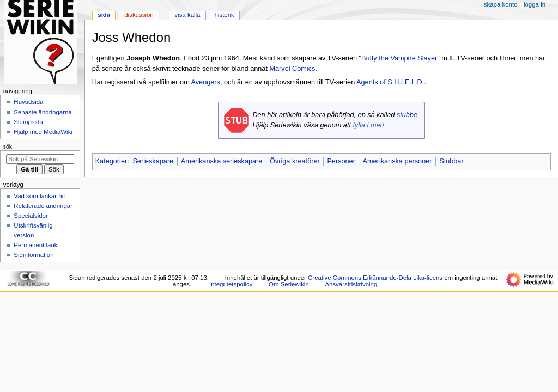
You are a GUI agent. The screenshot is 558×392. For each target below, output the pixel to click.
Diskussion (139, 15)
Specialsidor (31, 216)
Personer (341, 161)
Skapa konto (501, 4)
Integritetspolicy (231, 284)
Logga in (535, 4)
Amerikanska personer (398, 161)
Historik (225, 15)
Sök (8, 146)
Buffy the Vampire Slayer (399, 58)
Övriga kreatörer (295, 161)
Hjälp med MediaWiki (43, 132)
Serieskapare (153, 161)
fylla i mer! (368, 125)
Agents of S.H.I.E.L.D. (390, 82)
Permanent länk (35, 245)
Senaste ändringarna (43, 112)
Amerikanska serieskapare (222, 161)
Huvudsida (28, 102)
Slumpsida (28, 122)
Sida (104, 15)
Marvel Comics (292, 69)
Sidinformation (34, 255)
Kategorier (111, 161)
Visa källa (187, 15)
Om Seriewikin (289, 284)
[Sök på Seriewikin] (40, 159)
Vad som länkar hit (39, 196)
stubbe (407, 115)
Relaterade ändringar (43, 206)
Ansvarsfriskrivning (351, 284)
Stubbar (451, 161)
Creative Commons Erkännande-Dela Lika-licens (375, 278)
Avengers (206, 82)
